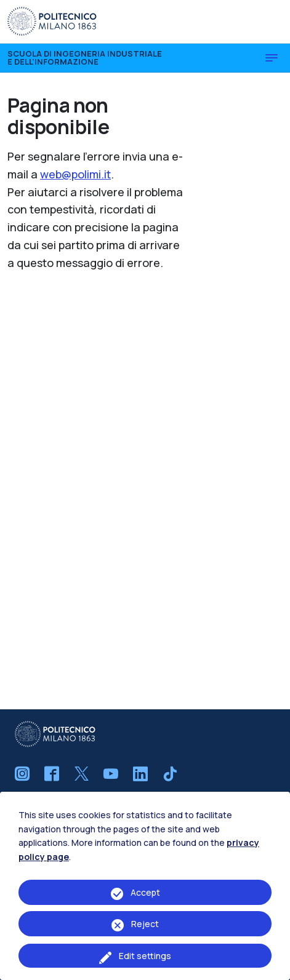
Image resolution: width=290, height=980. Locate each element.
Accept (145, 892)
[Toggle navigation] (272, 58)
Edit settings (145, 956)
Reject (145, 924)
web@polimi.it (75, 174)
